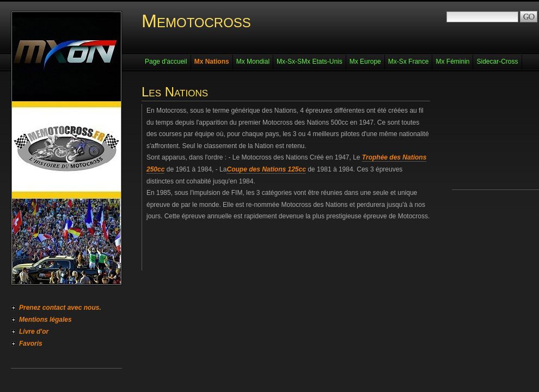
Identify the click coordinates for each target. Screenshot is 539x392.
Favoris (31, 344)
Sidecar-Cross (497, 62)
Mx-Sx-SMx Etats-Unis (310, 62)
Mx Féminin (452, 62)
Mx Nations (212, 62)
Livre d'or (34, 332)
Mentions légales (45, 320)
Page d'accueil (166, 62)
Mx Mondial (253, 62)
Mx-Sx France (409, 62)
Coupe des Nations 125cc (266, 169)
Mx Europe (365, 62)
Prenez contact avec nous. (60, 308)
